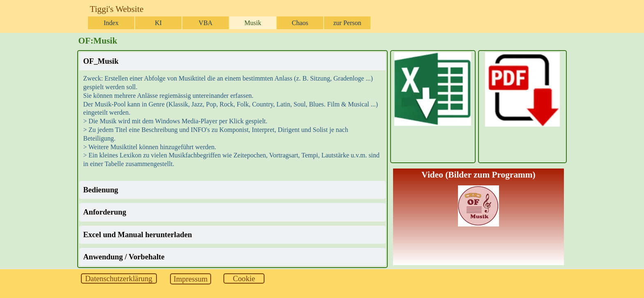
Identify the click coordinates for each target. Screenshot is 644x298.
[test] (119, 278)
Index (111, 23)
